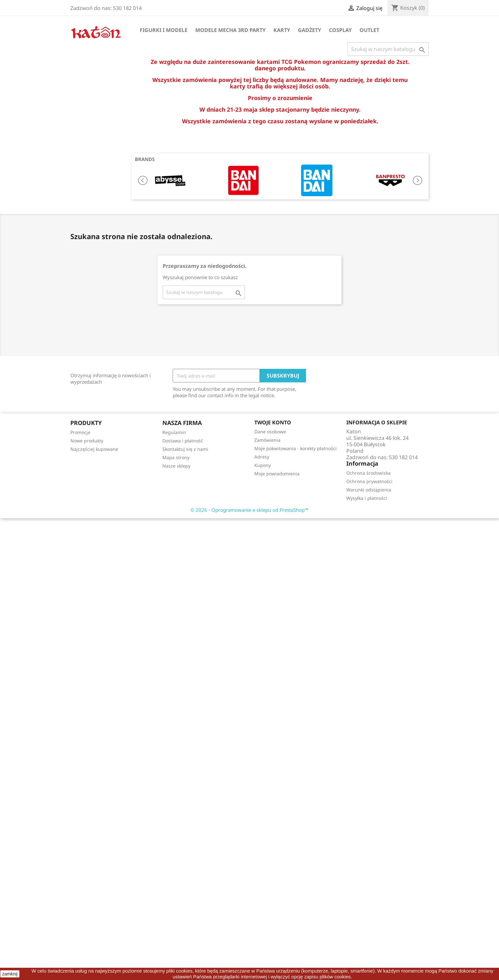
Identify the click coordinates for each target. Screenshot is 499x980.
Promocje (80, 432)
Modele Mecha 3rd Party (230, 30)
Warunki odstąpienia (369, 490)
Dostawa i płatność (183, 441)
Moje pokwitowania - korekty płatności (295, 448)
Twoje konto (273, 422)
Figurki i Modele (164, 30)
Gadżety (310, 30)
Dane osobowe (270, 432)
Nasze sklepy (176, 466)
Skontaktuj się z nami (185, 449)
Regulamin (174, 432)
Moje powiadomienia (277, 474)
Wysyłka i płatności (367, 498)
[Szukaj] (388, 49)
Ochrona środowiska (368, 473)
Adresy (262, 457)
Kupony (263, 465)
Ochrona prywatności (369, 481)
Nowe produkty (87, 441)
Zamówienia (267, 440)
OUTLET (369, 30)
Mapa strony (176, 457)
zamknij (10, 974)
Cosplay (340, 30)
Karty (282, 30)
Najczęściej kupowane (94, 449)
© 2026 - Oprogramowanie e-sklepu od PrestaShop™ (250, 510)
